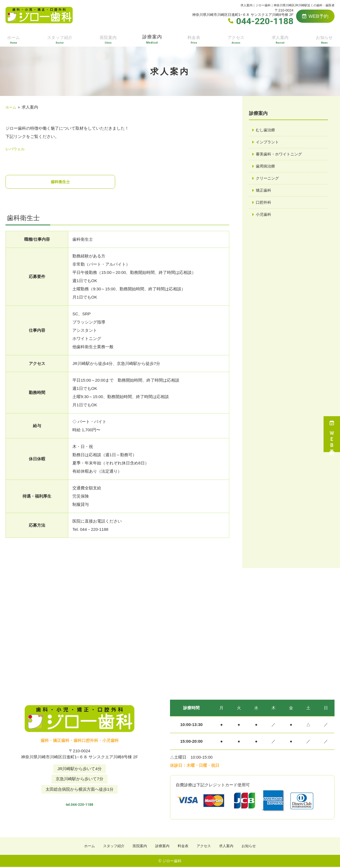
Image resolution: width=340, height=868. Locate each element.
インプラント (268, 142)
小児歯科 (264, 216)
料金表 (195, 39)
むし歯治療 (266, 130)
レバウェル (16, 149)
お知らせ (325, 39)
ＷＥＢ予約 (332, 434)
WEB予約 (315, 16)
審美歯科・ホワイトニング (280, 155)
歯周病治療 (266, 167)
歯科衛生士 (60, 182)
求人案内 (280, 39)
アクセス (236, 39)
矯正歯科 (264, 192)
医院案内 (109, 39)
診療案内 (153, 39)
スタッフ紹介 (59, 39)
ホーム (13, 39)
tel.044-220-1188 (80, 803)
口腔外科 (264, 204)
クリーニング (268, 179)
